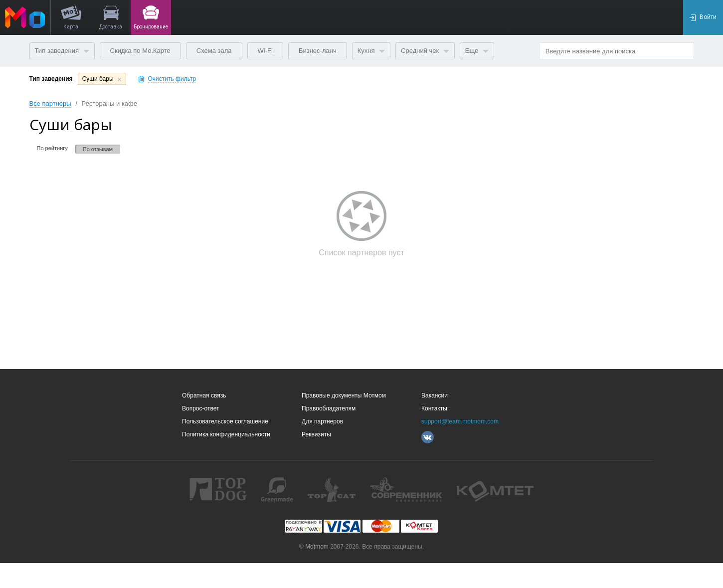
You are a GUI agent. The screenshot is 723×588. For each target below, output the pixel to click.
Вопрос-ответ (200, 408)
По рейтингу (52, 148)
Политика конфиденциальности (226, 434)
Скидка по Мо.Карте (140, 51)
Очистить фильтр (172, 79)
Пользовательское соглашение (225, 421)
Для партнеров (322, 421)
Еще (477, 51)
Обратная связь (204, 395)
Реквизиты (316, 434)
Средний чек (425, 51)
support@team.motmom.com (460, 421)
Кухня (371, 51)
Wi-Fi (265, 51)
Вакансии (435, 395)
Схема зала (214, 51)
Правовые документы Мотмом (344, 395)
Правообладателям (329, 408)
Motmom (317, 547)
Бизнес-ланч (318, 51)
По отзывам (98, 149)
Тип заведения (62, 51)
